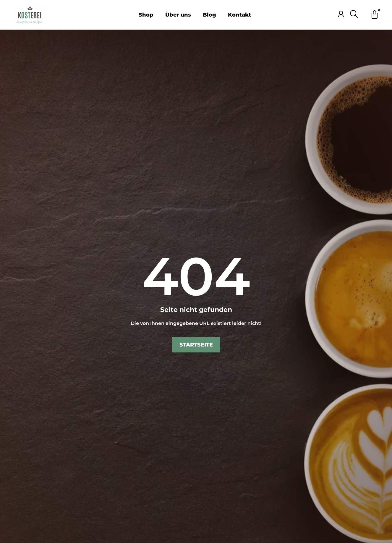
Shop (146, 15)
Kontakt (239, 15)
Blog (209, 15)
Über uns (178, 15)
